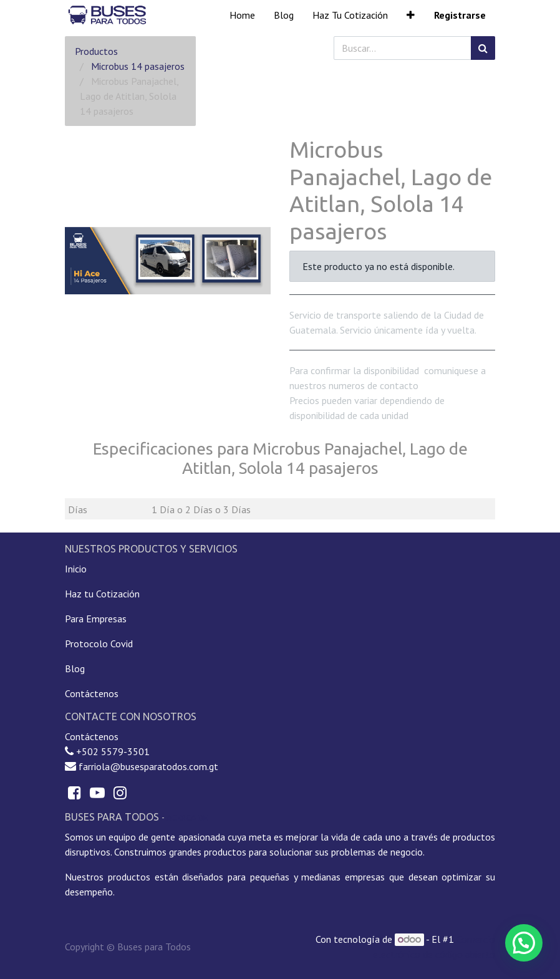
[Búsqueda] (483, 48)
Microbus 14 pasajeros (138, 66)
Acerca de (187, 817)
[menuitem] (242, 15)
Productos (96, 51)
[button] (411, 15)
